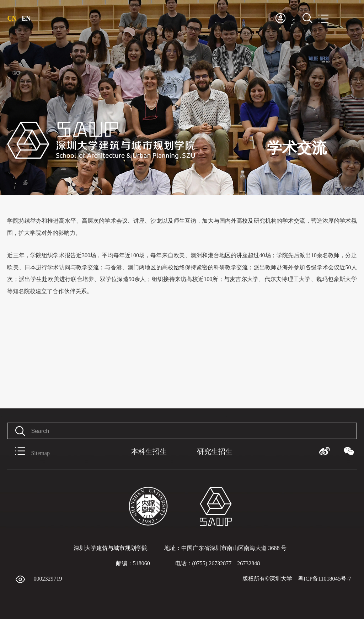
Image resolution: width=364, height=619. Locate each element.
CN (12, 18)
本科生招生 (149, 451)
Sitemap (28, 451)
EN (26, 18)
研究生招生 (215, 451)
